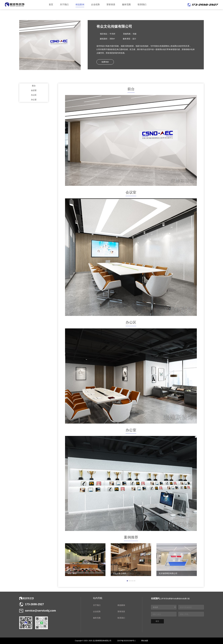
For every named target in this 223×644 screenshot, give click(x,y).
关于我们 (64, 5)
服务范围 (126, 5)
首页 (51, 5)
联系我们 (142, 5)
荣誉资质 (111, 5)
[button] (127, 581)
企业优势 (95, 5)
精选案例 (80, 5)
